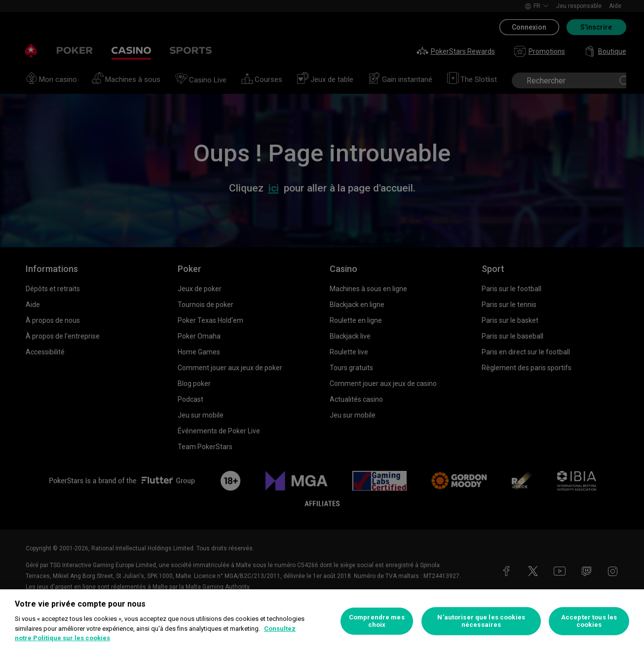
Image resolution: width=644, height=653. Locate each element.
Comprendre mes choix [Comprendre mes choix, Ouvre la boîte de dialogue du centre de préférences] (377, 621)
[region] (322, 621)
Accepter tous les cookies (589, 621)
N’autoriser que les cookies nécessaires (481, 621)
